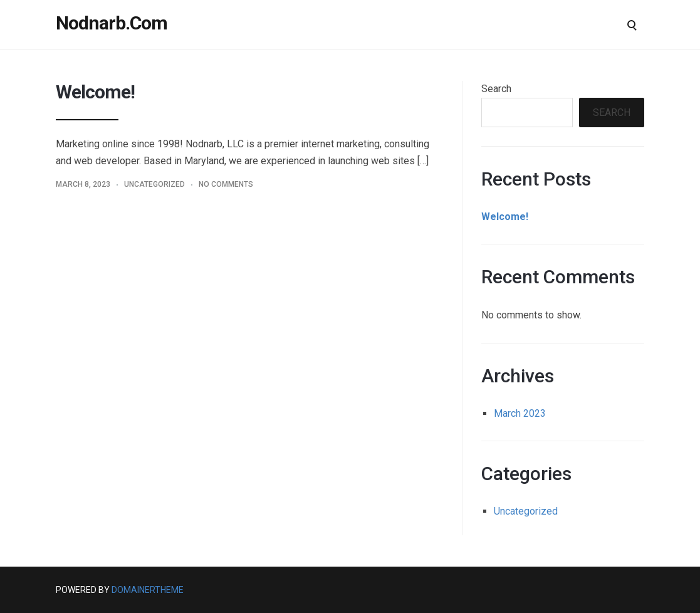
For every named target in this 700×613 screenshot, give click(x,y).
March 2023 (520, 413)
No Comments (226, 184)
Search (496, 89)
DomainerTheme (148, 590)
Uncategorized (154, 184)
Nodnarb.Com (112, 23)
